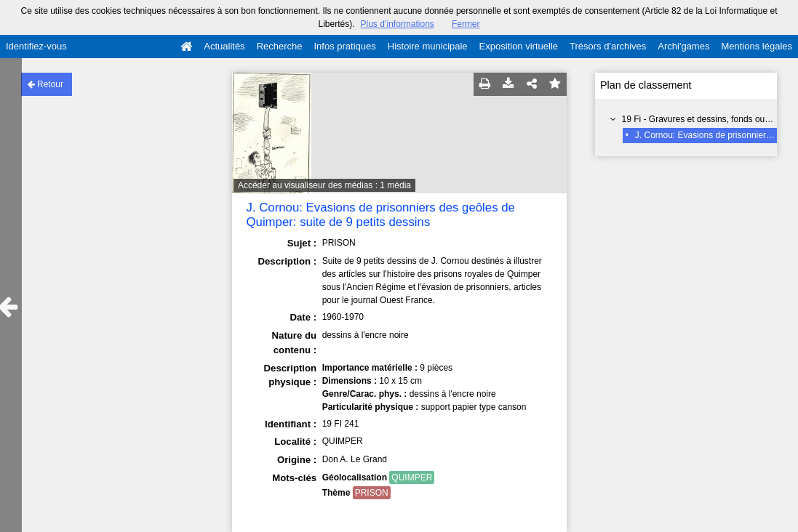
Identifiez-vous (36, 46)
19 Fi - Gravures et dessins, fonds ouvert (701, 119)
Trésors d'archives (608, 46)
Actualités (224, 46)
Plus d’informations (397, 24)
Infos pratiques (345, 46)
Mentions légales (757, 46)
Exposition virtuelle (519, 46)
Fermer (466, 24)
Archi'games (683, 46)
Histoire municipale (428, 46)
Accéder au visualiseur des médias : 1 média (324, 185)
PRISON (372, 493)
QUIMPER (412, 477)
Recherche (280, 46)
